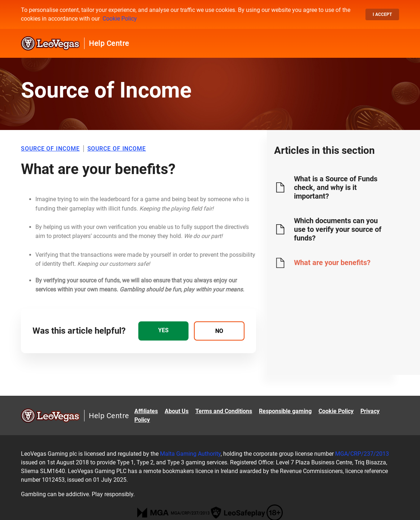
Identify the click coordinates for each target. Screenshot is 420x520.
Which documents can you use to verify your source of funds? (338, 229)
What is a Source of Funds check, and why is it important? (336, 187)
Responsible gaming (285, 411)
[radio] (163, 331)
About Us (177, 411)
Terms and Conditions (224, 411)
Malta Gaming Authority (190, 454)
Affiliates (146, 411)
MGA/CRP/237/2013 (362, 454)
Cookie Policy (120, 19)
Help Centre (109, 43)
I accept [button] (382, 14)
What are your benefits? (332, 263)
